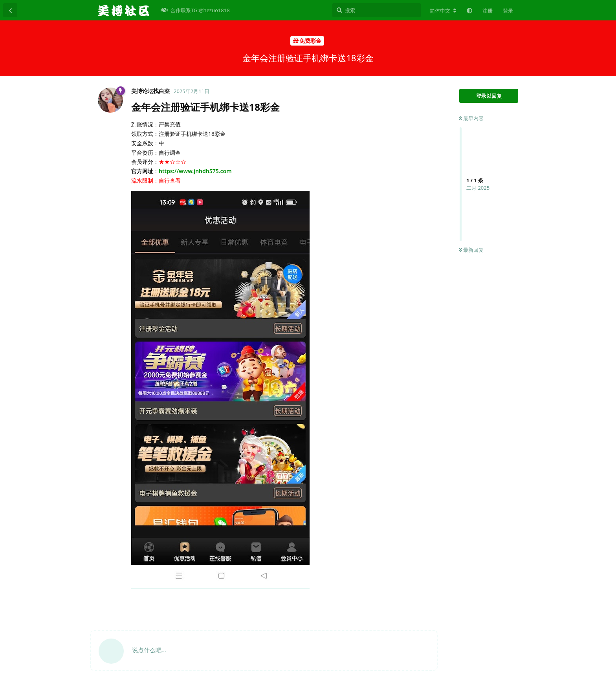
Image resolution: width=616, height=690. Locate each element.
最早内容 (471, 118)
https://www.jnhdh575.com (195, 171)
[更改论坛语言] (443, 11)
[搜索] (377, 10)
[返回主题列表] (10, 10)
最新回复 (471, 250)
